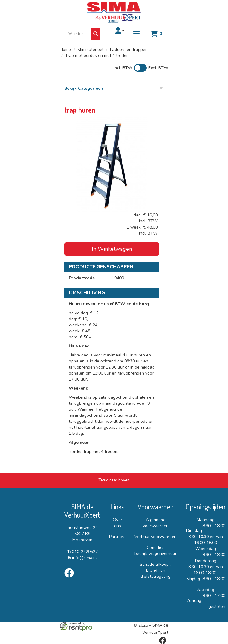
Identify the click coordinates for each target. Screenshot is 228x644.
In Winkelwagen (112, 249)
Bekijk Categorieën (114, 88)
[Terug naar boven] (114, 480)
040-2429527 (82, 552)
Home (65, 50)
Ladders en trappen (129, 50)
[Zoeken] (96, 34)
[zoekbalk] (79, 34)
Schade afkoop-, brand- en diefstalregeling (156, 570)
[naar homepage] (114, 12)
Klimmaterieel (91, 50)
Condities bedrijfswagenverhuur (156, 551)
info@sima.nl (82, 558)
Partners (117, 537)
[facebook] (71, 579)
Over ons (117, 523)
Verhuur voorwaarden (156, 537)
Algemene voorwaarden (156, 523)
